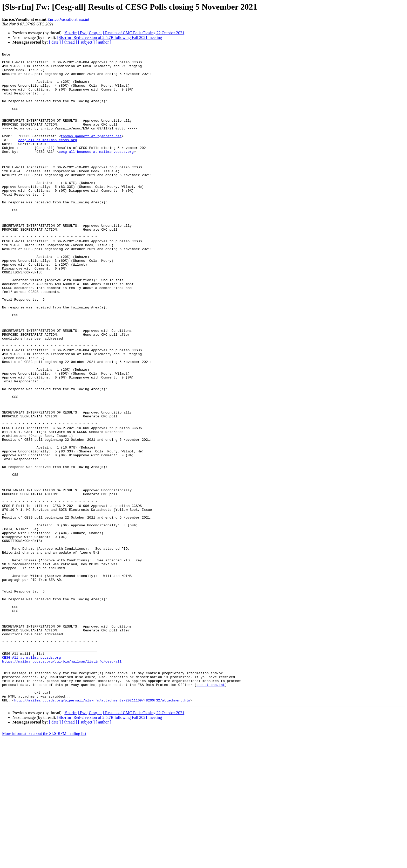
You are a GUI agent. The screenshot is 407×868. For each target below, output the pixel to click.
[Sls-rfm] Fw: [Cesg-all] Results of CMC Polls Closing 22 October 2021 (124, 33)
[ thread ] (69, 42)
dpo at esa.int (211, 811)
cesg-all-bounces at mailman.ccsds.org (96, 172)
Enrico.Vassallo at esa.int (68, 19)
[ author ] (104, 42)
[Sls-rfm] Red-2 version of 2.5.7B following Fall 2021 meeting (110, 37)
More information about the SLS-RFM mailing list (44, 863)
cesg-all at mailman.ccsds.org (48, 158)
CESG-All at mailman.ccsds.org (31, 779)
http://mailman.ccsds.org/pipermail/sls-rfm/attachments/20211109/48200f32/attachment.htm (102, 830)
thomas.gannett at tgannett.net (91, 153)
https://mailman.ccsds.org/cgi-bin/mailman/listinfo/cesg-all (62, 783)
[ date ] (55, 42)
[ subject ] (86, 42)
